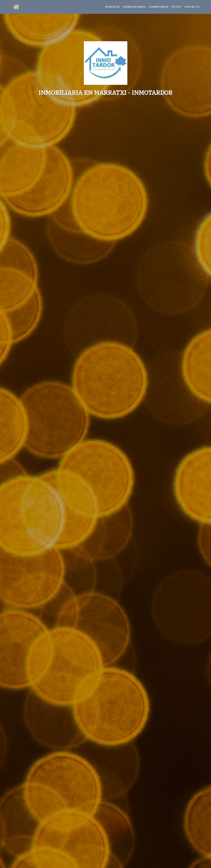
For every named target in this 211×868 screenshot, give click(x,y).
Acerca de (112, 10)
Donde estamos (134, 10)
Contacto (192, 10)
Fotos (176, 10)
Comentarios (159, 10)
